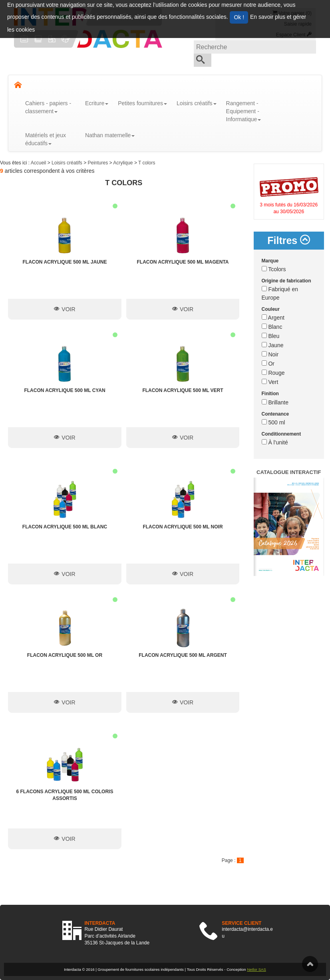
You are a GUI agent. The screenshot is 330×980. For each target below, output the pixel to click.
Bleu (271, 336)
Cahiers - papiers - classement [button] (48, 107)
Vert (270, 382)
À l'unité (275, 442)
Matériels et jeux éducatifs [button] (46, 139)
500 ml (273, 422)
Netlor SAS (256, 969)
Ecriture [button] (97, 103)
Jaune (273, 345)
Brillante (275, 402)
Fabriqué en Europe (280, 293)
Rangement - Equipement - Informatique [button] (244, 111)
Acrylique (124, 163)
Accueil (39, 163)
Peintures (98, 163)
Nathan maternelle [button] (110, 135)
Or (268, 364)
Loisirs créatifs (68, 163)
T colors (147, 163)
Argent (273, 318)
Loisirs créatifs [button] (196, 103)
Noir (270, 354)
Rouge (273, 373)
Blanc (272, 327)
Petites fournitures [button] (142, 103)
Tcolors (274, 269)
